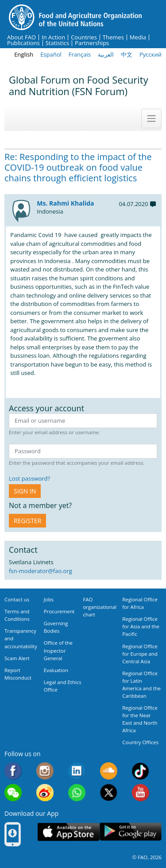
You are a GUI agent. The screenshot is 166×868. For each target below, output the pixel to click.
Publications (23, 43)
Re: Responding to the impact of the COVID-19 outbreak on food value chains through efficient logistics (78, 167)
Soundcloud (109, 771)
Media (138, 37)
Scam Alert (17, 658)
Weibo (45, 793)
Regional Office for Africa (140, 603)
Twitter (109, 793)
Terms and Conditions (17, 615)
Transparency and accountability (21, 638)
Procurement (59, 611)
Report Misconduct (18, 674)
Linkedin (77, 771)
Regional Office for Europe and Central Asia (140, 654)
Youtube (141, 793)
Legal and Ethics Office (63, 686)
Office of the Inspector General (58, 650)
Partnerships (92, 43)
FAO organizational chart (100, 607)
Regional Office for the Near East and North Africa (140, 719)
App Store (69, 832)
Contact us (17, 599)
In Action (53, 37)
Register (27, 521)
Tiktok (141, 771)
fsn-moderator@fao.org (41, 571)
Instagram (45, 771)
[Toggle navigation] (151, 119)
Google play (131, 832)
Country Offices (140, 742)
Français (80, 54)
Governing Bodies (56, 627)
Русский (151, 54)
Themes (113, 37)
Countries (84, 37)
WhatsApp (77, 793)
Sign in (25, 491)
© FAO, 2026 (147, 857)
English (24, 54)
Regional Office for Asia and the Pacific (141, 626)
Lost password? (29, 478)
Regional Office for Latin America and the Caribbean (141, 684)
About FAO (21, 37)
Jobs (49, 599)
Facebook (13, 771)
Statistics (57, 43)
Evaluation (56, 670)
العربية (106, 54)
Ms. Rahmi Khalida (65, 203)
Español (51, 54)
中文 (127, 54)
